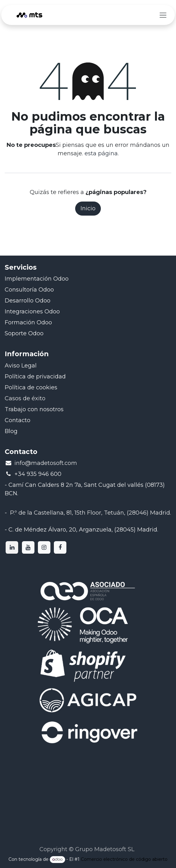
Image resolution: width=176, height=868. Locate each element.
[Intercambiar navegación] (163, 15)
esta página (101, 153)
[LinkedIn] (12, 547)
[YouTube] (28, 547)
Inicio (88, 208)
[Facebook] (60, 547)
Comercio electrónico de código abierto (124, 859)
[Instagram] (44, 547)
